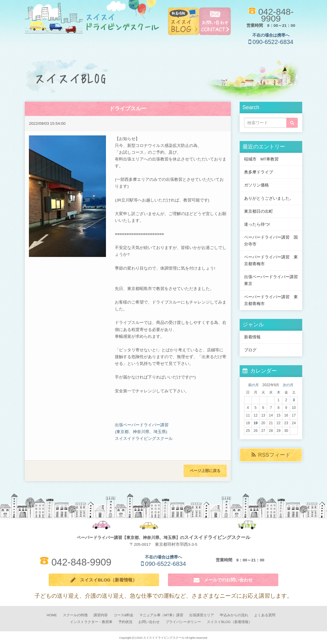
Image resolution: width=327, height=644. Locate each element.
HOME (52, 615)
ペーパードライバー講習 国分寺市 (271, 241)
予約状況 (125, 622)
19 (255, 423)
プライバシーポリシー (183, 622)
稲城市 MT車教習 (261, 159)
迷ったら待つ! (257, 224)
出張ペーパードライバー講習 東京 (273, 280)
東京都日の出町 (259, 211)
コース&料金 (124, 615)
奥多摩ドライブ (259, 172)
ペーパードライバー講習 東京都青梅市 (271, 260)
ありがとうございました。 (269, 198)
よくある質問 (265, 615)
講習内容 (101, 615)
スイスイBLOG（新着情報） (104, 580)
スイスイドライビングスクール (144, 438)
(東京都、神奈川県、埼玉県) (141, 432)
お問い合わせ (149, 622)
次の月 (288, 385)
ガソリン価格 (256, 185)
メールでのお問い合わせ (223, 580)
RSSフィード (271, 455)
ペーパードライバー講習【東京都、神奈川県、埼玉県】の (163, 538)
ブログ (250, 350)
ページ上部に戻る (205, 471)
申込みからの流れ (234, 615)
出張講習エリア (202, 615)
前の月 (254, 385)
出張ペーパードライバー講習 (142, 425)
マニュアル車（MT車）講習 (161, 615)
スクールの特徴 (75, 615)
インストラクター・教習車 (91, 622)
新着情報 (252, 337)
